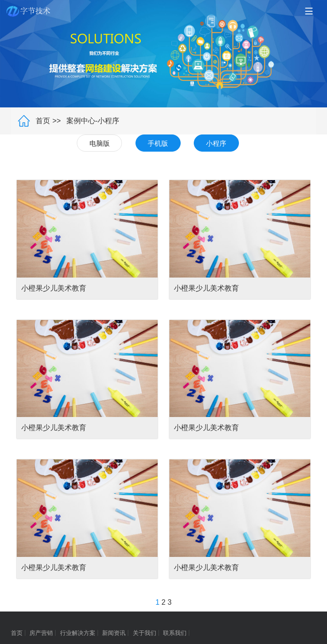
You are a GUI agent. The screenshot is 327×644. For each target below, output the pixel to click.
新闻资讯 (114, 633)
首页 (43, 121)
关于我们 (145, 633)
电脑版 (100, 143)
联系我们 (175, 633)
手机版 (158, 143)
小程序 (216, 143)
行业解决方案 (78, 633)
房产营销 (41, 633)
